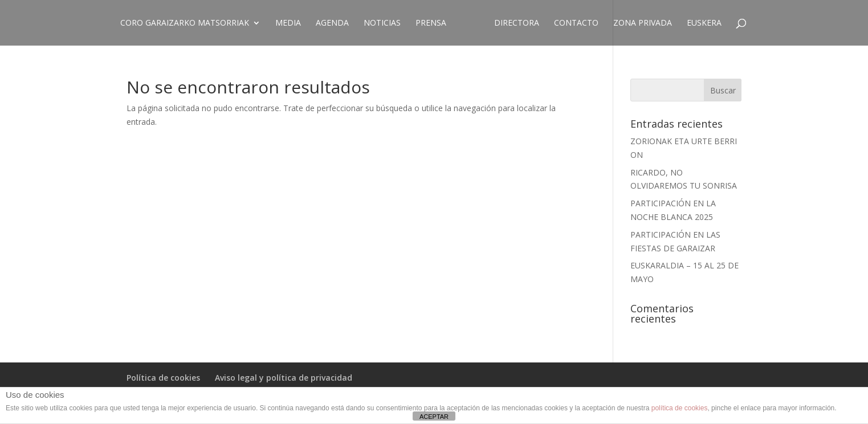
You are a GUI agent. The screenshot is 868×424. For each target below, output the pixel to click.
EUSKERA (704, 23)
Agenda (332, 23)
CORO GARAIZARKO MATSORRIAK (185, 23)
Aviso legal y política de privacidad (284, 378)
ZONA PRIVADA (643, 23)
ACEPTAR (434, 417)
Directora (517, 23)
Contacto (576, 23)
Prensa (431, 23)
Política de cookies (163, 378)
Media (288, 23)
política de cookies (680, 408)
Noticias (382, 23)
